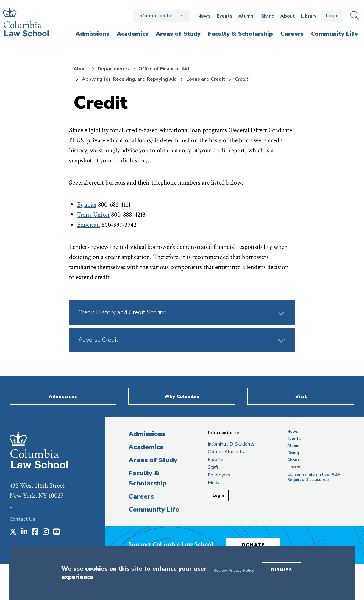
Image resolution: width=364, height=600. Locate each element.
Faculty (215, 460)
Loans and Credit (206, 79)
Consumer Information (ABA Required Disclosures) (314, 477)
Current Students (226, 452)
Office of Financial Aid (164, 69)
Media (214, 483)
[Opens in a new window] (13, 532)
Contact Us (22, 519)
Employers (219, 475)
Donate (253, 545)
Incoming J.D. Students (231, 444)
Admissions (147, 434)
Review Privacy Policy (234, 571)
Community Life (154, 510)
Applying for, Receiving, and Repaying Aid (129, 79)
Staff (213, 467)
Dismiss (282, 570)
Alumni (246, 16)
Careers (141, 496)
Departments (113, 69)
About (288, 16)
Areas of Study (153, 460)
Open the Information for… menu (162, 16)
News (204, 16)
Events (225, 16)
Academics (146, 447)
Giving (267, 16)
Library (309, 16)
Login (332, 16)
